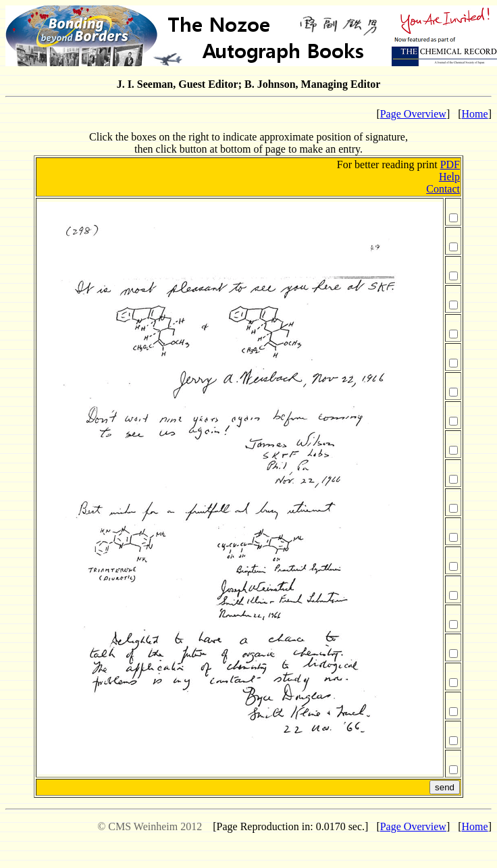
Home (475, 114)
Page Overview (413, 114)
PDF (450, 164)
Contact (443, 189)
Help (449, 177)
